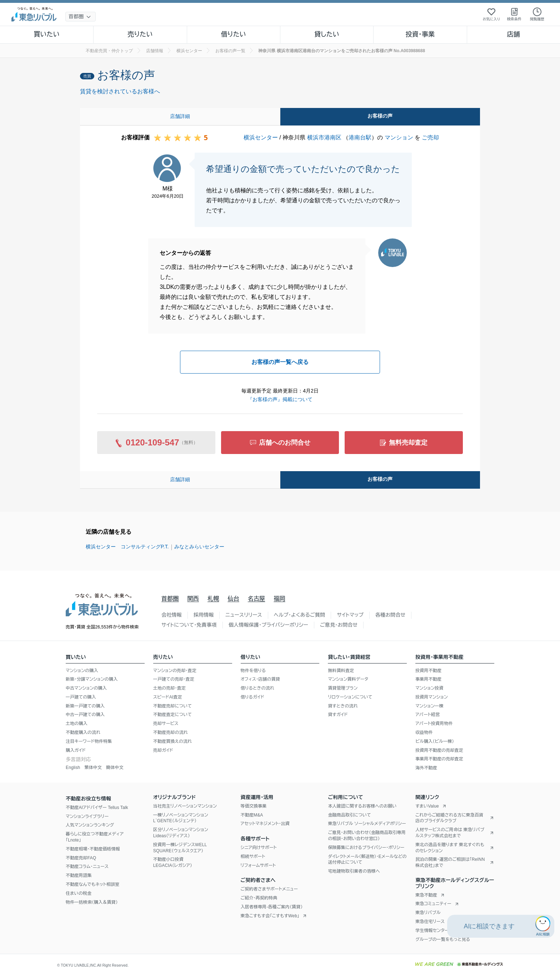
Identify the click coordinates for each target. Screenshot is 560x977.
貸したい (327, 34)
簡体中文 (115, 768)
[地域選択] (81, 17)
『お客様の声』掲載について (280, 399)
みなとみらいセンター (199, 547)
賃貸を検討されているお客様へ (120, 91)
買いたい (47, 34)
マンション (399, 137)
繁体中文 (93, 768)
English (73, 768)
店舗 (514, 34)
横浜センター (261, 137)
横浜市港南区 (324, 137)
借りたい (234, 34)
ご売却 (430, 137)
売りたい (140, 34)
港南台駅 (360, 137)
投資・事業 (420, 34)
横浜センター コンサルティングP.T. (127, 547)
